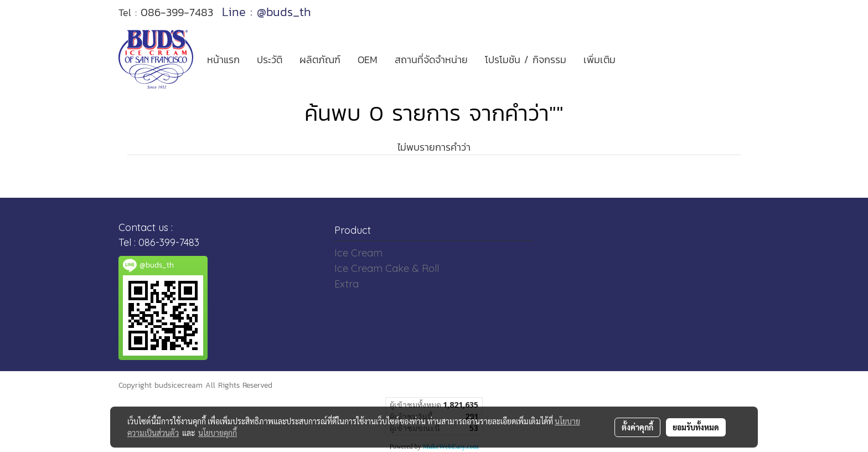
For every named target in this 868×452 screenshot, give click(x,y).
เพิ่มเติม (600, 60)
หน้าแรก (223, 60)
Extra (347, 284)
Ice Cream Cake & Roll (387, 268)
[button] (634, 59)
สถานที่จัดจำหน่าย (431, 60)
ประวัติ (270, 60)
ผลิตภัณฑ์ (320, 60)
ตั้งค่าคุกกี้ (637, 427)
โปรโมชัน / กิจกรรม (526, 60)
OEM (368, 60)
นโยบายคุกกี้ (218, 433)
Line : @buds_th (267, 12)
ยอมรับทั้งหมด (696, 427)
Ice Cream (358, 253)
